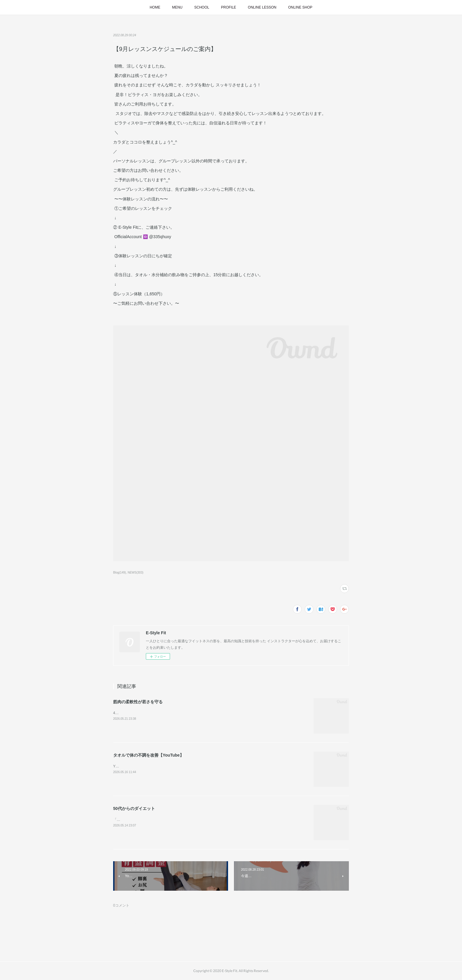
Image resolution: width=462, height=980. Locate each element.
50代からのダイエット (134, 808)
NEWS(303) (135, 573)
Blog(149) (119, 573)
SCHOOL (202, 7)
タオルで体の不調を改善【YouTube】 (148, 755)
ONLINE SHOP (300, 7)
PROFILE (228, 7)
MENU (177, 7)
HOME (155, 7)
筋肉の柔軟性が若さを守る (138, 702)
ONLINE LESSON (262, 7)
